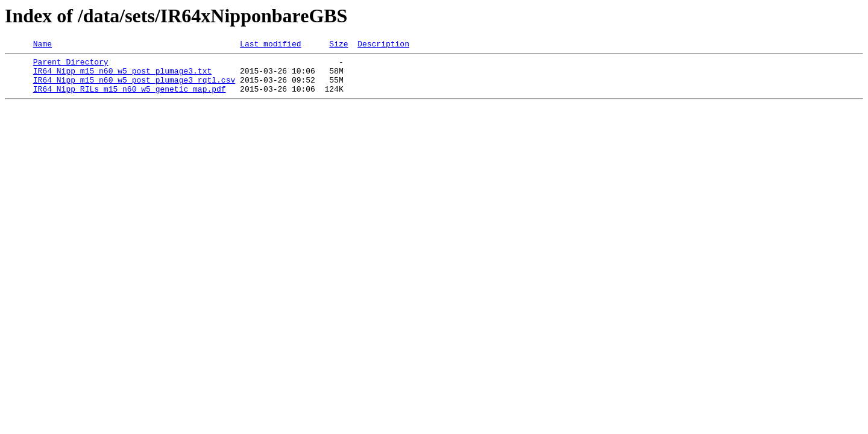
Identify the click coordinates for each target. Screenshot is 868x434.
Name (42, 45)
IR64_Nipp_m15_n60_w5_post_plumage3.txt (122, 76)
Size (338, 45)
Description (383, 45)
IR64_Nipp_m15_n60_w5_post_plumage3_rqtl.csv (134, 87)
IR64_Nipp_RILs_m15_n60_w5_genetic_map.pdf (130, 98)
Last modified (270, 45)
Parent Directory (71, 65)
